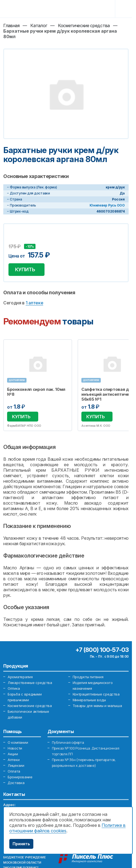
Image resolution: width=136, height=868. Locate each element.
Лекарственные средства (30, 683)
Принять (21, 844)
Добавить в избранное (13, 239)
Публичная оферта (68, 742)
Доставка (16, 783)
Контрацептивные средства (96, 694)
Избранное (64, 347)
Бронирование (20, 777)
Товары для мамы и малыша (97, 706)
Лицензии (16, 765)
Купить (25, 269)
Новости (15, 748)
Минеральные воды (89, 700)
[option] (38, 385)
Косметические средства (30, 706)
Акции (13, 754)
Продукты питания (88, 677)
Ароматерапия (20, 677)
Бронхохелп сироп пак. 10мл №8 (36, 392)
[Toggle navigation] (124, 9)
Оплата (14, 771)
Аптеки (14, 760)
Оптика (14, 688)
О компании (18, 742)
